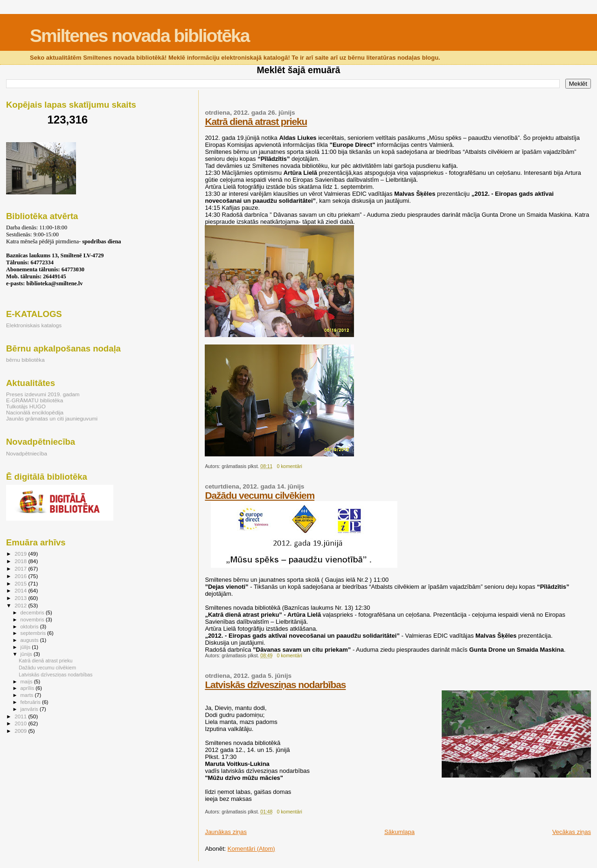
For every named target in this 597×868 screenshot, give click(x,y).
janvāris (30, 709)
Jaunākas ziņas (226, 832)
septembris (34, 633)
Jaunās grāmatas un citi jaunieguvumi (52, 418)
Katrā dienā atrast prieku (256, 121)
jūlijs (26, 647)
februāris (31, 702)
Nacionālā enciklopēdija (35, 412)
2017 (21, 568)
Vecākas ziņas (572, 832)
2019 (21, 554)
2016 (21, 576)
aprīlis (28, 688)
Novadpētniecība (27, 453)
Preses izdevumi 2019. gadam (43, 394)
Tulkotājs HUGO (26, 406)
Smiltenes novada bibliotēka (139, 36)
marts (28, 695)
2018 (21, 561)
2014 (21, 590)
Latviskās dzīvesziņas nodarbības (275, 685)
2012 (21, 605)
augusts (30, 640)
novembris (33, 620)
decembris (33, 613)
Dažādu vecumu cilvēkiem (260, 495)
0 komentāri (290, 466)
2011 (21, 716)
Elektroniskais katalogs (34, 325)
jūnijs (27, 654)
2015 (21, 583)
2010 (21, 723)
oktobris (30, 627)
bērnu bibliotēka (25, 360)
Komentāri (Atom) (251, 849)
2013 (21, 598)
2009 (21, 731)
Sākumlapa (399, 832)
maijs (27, 682)
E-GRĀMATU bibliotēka (35, 400)
